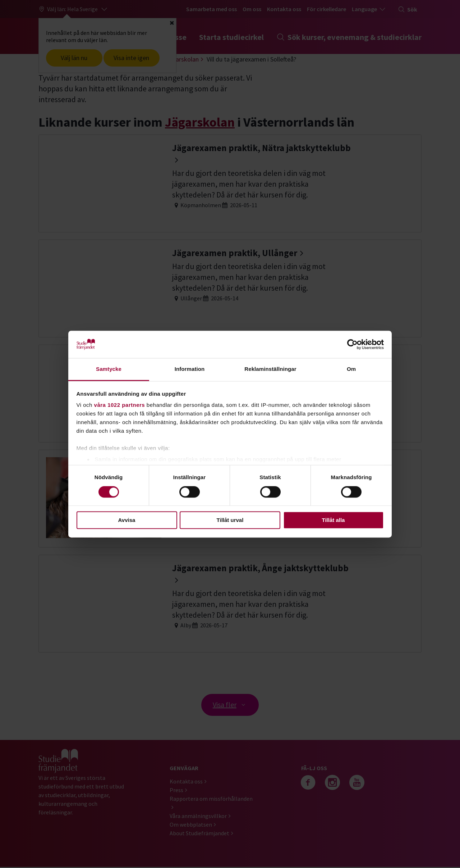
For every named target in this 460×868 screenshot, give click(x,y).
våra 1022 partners (120, 405)
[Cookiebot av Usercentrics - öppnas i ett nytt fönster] (352, 344)
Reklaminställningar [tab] (270, 369)
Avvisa (127, 520)
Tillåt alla (333, 520)
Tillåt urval (230, 520)
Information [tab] (190, 369)
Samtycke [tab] (109, 369)
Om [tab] (351, 369)
